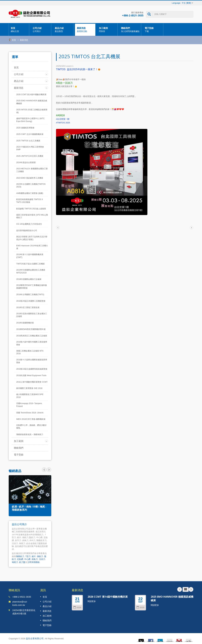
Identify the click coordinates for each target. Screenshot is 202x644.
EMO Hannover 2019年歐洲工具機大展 (32, 247)
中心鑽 (27, 559)
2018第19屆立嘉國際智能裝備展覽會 (32, 369)
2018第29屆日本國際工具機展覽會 (31, 301)
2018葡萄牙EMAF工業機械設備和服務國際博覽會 (32, 287)
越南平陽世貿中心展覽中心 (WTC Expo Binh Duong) (30, 120)
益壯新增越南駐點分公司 (27, 230)
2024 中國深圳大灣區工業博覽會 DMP (30, 148)
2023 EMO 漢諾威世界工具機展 (30, 178)
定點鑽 (20, 559)
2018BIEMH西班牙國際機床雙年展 (31, 329)
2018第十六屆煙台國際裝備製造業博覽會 (32, 361)
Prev (49, 470)
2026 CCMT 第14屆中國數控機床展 (31, 95)
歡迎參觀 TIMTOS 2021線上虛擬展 (31, 209)
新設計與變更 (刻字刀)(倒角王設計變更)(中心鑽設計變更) (32, 238)
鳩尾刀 (15, 562)
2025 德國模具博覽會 (25, 128)
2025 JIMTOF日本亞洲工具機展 (30, 156)
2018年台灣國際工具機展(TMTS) (30, 295)
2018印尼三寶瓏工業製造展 (28, 307)
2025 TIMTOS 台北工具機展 (28, 141)
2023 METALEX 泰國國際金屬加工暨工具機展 (32, 170)
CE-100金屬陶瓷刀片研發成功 (29, 224)
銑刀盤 (22, 562)
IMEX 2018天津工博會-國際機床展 (31, 419)
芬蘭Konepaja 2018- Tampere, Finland (29, 405)
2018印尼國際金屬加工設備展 (29, 279)
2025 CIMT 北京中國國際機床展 (30, 134)
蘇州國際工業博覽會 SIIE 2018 (29, 388)
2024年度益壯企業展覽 (26, 162)
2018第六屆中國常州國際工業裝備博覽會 (32, 343)
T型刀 (28, 556)
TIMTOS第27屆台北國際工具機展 (30, 264)
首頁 (19, 30)
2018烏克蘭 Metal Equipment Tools (31, 375)
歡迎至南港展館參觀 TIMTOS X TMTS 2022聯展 (30, 201)
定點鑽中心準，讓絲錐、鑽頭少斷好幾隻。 (31, 427)
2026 (77, 607)
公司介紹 (41, 30)
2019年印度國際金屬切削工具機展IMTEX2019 (31, 271)
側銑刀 (40, 556)
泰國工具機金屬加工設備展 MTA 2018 (30, 352)
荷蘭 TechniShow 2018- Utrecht (30, 413)
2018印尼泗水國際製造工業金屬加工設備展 (32, 315)
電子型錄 (153, 30)
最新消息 (85, 30)
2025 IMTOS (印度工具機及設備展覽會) (32, 111)
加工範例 (107, 30)
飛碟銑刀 (20, 556)
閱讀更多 (92, 601)
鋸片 (34, 556)
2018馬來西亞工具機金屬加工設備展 (32, 336)
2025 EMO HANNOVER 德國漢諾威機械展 (32, 102)
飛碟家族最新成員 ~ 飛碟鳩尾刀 (30, 434)
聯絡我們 (130, 30)
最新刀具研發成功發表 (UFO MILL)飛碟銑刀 (32, 216)
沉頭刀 (42, 559)
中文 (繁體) (186, 3)
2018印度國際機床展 (25, 323)
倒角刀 (35, 559)
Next (44, 470)
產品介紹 (63, 30)
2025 (140, 607)
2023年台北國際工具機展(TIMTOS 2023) (31, 186)
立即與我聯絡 (33, 562)
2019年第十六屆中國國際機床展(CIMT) (30, 256)
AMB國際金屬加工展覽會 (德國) (30, 193)
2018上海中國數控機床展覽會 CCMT (32, 382)
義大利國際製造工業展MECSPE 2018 (30, 396)
